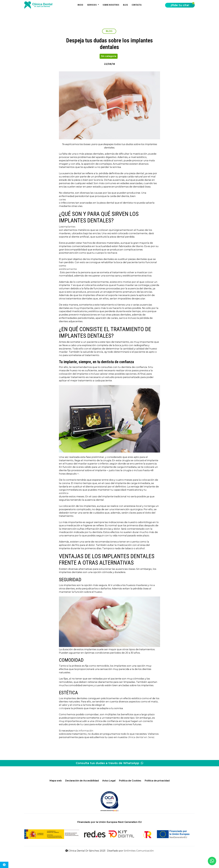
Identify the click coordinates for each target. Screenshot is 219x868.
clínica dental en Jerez (141, 737)
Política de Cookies (130, 781)
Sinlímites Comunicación (139, 851)
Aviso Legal (109, 781)
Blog (125, 5)
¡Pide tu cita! (180, 5)
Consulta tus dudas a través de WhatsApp (110, 763)
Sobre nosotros (111, 5)
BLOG (109, 31)
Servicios (92, 5)
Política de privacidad (157, 781)
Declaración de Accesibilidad (82, 781)
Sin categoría (109, 56)
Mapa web (56, 781)
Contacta (137, 5)
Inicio (80, 5)
